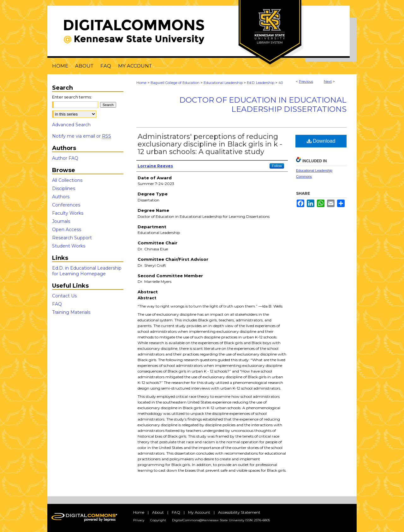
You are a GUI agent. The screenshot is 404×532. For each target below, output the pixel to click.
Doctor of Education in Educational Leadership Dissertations (263, 105)
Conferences (66, 205)
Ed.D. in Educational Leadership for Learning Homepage (87, 271)
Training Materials (71, 312)
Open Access (67, 230)
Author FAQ (65, 158)
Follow (277, 166)
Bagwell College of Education (175, 83)
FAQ (57, 304)
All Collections (67, 180)
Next (328, 81)
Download (321, 141)
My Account (199, 512)
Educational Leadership (223, 83)
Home (141, 83)
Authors (61, 197)
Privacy (139, 520)
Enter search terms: (72, 97)
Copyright (158, 520)
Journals (61, 221)
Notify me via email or (82, 136)
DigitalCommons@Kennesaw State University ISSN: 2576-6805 (221, 520)
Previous (306, 81)
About (158, 512)
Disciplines (64, 188)
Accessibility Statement (239, 512)
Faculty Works (68, 213)
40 (281, 83)
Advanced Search (71, 125)
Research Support (72, 238)
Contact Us (64, 296)
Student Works (69, 246)
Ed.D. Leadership (261, 83)
